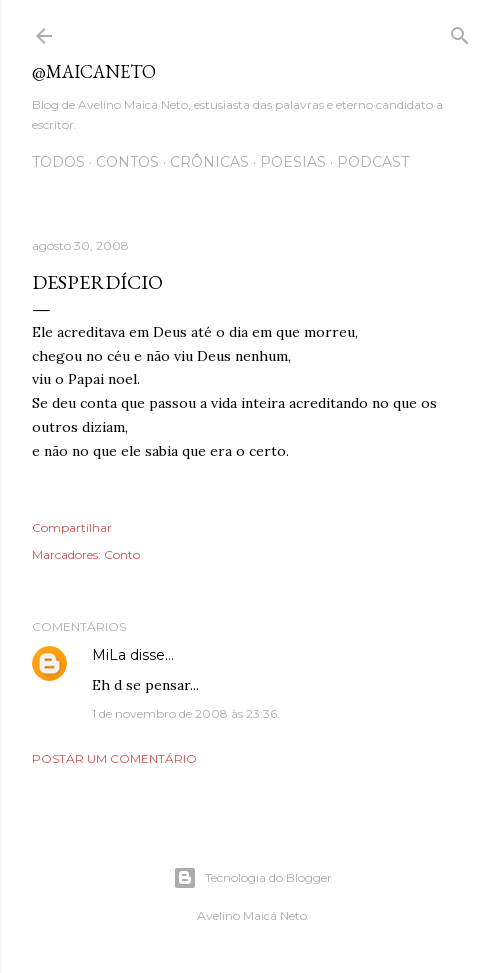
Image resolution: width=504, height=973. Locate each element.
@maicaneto (94, 71)
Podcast (373, 162)
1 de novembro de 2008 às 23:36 (184, 713)
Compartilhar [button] (72, 527)
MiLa (109, 655)
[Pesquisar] (460, 31)
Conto (122, 554)
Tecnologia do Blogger (252, 878)
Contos (127, 162)
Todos (58, 162)
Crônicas (209, 162)
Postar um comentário (114, 758)
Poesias (293, 162)
